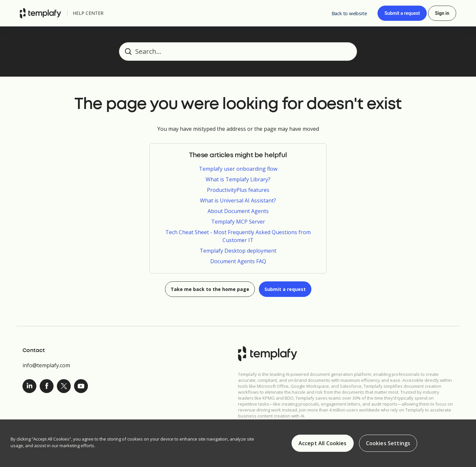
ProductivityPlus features (238, 190)
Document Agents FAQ (238, 261)
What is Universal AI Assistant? (238, 200)
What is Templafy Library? (238, 179)
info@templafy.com (46, 365)
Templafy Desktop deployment (238, 251)
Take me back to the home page (210, 289)
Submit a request (402, 13)
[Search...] (238, 52)
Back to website (349, 13)
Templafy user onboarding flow (238, 169)
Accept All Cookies (323, 444)
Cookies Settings (388, 444)
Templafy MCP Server (238, 222)
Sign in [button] (442, 13)
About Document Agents (238, 211)
